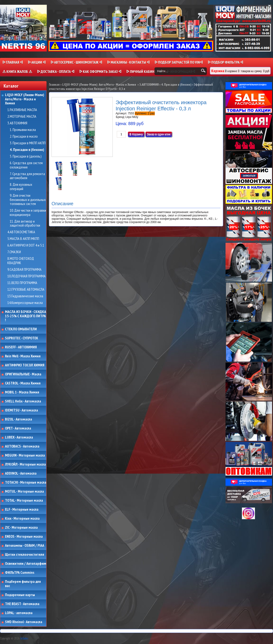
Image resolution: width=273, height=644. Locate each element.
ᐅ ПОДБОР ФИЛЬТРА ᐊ (225, 62)
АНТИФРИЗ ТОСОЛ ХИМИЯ (25, 365)
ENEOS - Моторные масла (24, 537)
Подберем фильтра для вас (23, 584)
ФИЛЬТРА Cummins (20, 573)
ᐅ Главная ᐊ (13, 62)
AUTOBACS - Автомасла (22, 446)
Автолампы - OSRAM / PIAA (25, 546)
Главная (54, 84)
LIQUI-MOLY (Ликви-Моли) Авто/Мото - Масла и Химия (25, 99)
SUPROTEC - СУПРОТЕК (22, 338)
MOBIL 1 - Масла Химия (22, 392)
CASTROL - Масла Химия (23, 383)
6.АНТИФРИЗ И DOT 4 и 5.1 (26, 245)
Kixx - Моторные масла (22, 518)
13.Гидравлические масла (25, 296)
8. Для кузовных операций (21, 187)
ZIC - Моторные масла (21, 527)
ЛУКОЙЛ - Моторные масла (25, 464)
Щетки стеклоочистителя (25, 555)
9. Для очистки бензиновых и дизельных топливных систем (28, 200)
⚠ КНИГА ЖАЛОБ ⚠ (17, 71)
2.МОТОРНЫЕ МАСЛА (22, 117)
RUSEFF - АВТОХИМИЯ (21, 347)
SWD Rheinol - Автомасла (24, 622)
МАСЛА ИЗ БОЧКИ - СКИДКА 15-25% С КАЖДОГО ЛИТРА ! (26, 316)
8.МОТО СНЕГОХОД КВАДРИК (21, 261)
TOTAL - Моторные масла (24, 500)
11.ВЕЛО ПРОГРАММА (22, 283)
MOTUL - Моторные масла (24, 491)
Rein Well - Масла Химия (23, 356)
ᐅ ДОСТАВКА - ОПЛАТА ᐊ (56, 71)
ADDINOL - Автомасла (21, 473)
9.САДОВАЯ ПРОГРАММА (24, 270)
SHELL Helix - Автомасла (23, 401)
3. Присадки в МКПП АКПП (28, 143)
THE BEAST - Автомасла (22, 604)
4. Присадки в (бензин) (27, 150)
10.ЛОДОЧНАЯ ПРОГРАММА (26, 276)
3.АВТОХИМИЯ (17, 123)
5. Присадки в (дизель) (26, 156)
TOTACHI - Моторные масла (26, 482)
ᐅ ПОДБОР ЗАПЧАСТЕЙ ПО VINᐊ (179, 62)
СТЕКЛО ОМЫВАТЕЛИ (21, 329)
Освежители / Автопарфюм (26, 564)
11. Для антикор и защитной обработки (25, 223)
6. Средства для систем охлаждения (26, 165)
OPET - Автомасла (18, 428)
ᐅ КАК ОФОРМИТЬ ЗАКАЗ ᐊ (100, 71)
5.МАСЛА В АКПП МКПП (23, 239)
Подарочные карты (20, 595)
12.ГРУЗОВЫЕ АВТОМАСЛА (26, 289)
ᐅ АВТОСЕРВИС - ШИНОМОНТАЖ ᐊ (76, 62)
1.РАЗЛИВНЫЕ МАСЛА (22, 110)
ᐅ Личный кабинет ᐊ (144, 71)
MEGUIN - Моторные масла (25, 455)
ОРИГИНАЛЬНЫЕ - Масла (23, 374)
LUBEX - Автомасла (19, 437)
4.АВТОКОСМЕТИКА (21, 232)
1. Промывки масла (23, 130)
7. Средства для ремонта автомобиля (27, 176)
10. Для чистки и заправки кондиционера (28, 212)
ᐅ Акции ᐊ (37, 62)
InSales (24, 638)
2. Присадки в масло (24, 136)
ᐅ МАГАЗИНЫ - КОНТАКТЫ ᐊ (128, 62)
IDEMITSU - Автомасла (21, 410)
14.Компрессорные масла (25, 303)
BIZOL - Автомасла (19, 419)
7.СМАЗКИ (14, 252)
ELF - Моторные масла (22, 509)
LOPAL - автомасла (19, 613)
